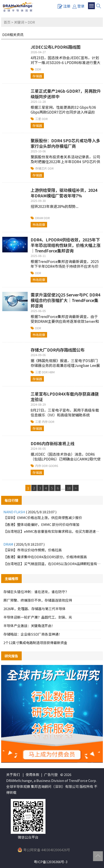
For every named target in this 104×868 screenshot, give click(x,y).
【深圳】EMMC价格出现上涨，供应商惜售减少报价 (43, 518)
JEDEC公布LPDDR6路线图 (56, 47)
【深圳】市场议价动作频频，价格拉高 (33, 550)
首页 (7, 22)
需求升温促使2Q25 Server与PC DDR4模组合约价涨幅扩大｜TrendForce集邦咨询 (65, 300)
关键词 (19, 22)
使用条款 (32, 775)
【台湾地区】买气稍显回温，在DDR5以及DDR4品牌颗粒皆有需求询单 (52, 564)
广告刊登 (51, 775)
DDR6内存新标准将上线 (53, 443)
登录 (79, 6)
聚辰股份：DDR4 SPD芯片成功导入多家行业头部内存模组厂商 (65, 143)
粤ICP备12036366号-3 (51, 862)
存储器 (37, 76)
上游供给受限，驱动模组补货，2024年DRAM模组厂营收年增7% (64, 193)
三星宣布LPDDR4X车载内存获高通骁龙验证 (65, 396)
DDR (38, 69)
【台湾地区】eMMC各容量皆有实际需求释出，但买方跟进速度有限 (52, 531)
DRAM (40, 218)
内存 (45, 422)
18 (69, 488)
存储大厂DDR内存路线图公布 (58, 350)
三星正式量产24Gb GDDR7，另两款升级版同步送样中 (66, 94)
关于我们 (13, 775)
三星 (39, 119)
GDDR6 (53, 466)
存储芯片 (41, 168)
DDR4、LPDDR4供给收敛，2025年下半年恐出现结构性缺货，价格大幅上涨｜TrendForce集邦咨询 (66, 245)
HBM (52, 372)
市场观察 (39, 225)
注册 (64, 6)
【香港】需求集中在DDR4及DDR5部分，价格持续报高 (45, 557)
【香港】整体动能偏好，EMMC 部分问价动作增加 (41, 524)
